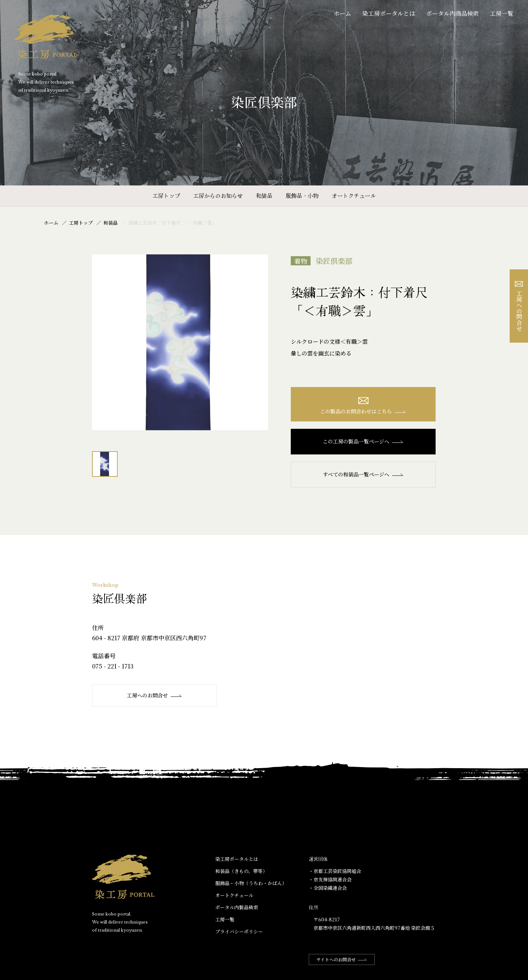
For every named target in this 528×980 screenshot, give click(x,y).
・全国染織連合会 (328, 888)
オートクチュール (354, 196)
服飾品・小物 (302, 196)
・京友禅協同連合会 (330, 879)
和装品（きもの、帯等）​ (241, 871)
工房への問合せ (519, 306)
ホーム (342, 13)
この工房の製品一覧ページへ (363, 441)
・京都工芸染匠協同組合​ (335, 871)
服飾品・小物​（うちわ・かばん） (251, 883)
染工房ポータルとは (389, 13)
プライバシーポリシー (239, 931)
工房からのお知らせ (218, 196)
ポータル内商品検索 (452, 13)
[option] (180, 342)
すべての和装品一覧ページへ (363, 474)
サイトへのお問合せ (342, 959)
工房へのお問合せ (155, 695)
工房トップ (166, 196)
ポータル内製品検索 (237, 907)
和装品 (264, 196)
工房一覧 (502, 13)
